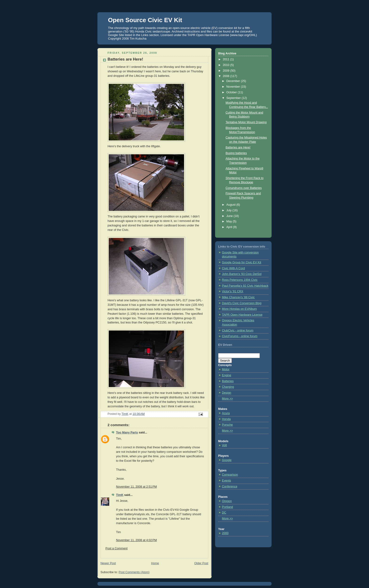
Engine (227, 375)
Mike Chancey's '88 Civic (238, 297)
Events (227, 481)
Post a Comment (116, 548)
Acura (226, 413)
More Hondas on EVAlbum (239, 309)
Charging (228, 387)
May (230, 221)
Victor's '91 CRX (233, 291)
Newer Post (108, 563)
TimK (120, 495)
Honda (226, 419)
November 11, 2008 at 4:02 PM (136, 540)
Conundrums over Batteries (244, 188)
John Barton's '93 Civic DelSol (242, 274)
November (234, 87)
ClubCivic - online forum (238, 331)
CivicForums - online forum (240, 336)
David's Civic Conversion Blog (242, 303)
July (229, 210)
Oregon (227, 501)
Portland (227, 507)
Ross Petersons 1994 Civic (240, 280)
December (234, 81)
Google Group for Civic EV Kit (242, 262)
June (230, 216)
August (231, 205)
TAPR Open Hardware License (242, 315)
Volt (224, 445)
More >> (227, 399)
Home (155, 563)
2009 (227, 71)
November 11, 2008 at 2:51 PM (136, 487)
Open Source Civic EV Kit (145, 20)
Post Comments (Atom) (134, 572)
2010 (227, 65)
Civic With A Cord (233, 268)
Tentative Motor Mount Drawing (246, 122)
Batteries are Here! (238, 147)
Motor (226, 369)
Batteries (228, 381)
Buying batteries (236, 153)
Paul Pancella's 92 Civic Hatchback (245, 286)
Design (227, 393)
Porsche (227, 425)
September (234, 98)
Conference (230, 486)
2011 (227, 59)
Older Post (201, 563)
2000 (225, 533)
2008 (227, 76)
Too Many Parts (127, 433)
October (232, 92)
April (230, 227)
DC (224, 513)
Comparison (230, 475)
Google (227, 460)
